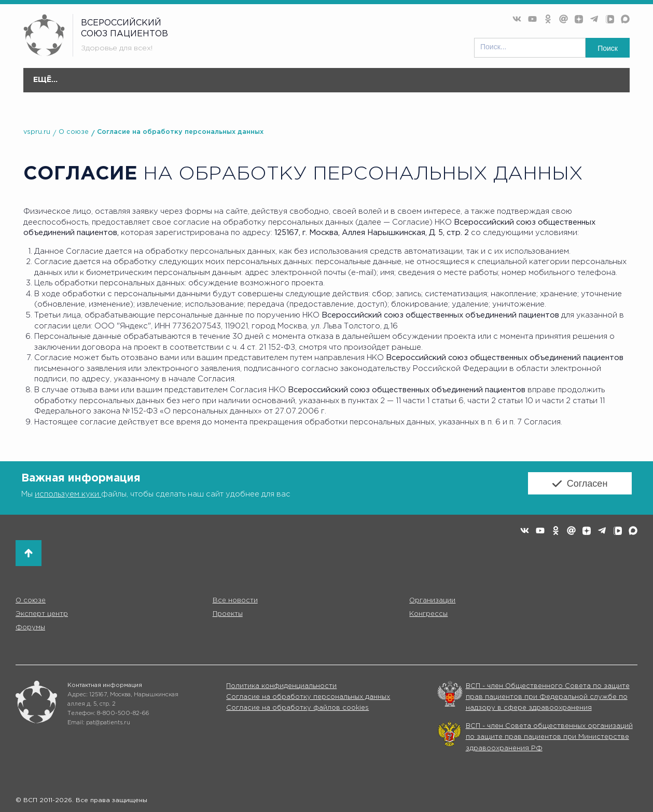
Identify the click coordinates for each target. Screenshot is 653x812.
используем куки (68, 494)
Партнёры (572, 80)
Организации (213, 85)
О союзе (92, 85)
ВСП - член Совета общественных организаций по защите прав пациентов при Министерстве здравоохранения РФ (549, 737)
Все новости (148, 80)
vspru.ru (37, 132)
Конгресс (401, 85)
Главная (45, 80)
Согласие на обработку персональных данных (180, 132)
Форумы (453, 85)
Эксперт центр (286, 85)
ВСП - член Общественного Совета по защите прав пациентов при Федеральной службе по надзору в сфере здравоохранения (548, 697)
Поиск (608, 48)
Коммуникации (512, 80)
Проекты (349, 85)
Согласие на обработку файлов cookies (297, 708)
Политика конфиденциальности (281, 686)
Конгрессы (428, 614)
